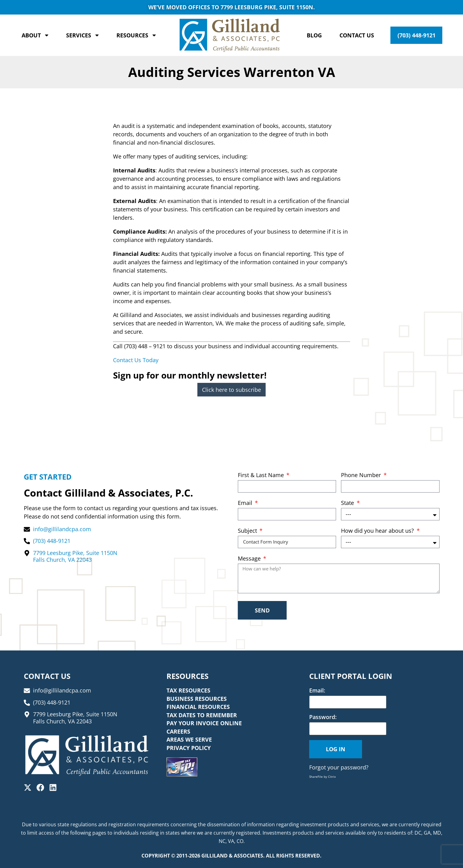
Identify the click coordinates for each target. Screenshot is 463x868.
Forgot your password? (339, 767)
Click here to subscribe (232, 390)
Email (246, 503)
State (348, 503)
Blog (314, 35)
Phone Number (362, 475)
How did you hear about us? (378, 531)
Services (83, 35)
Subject (248, 531)
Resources (137, 35)
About (36, 35)
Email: (317, 690)
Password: (323, 717)
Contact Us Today (136, 360)
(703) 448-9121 (417, 35)
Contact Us (357, 35)
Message (250, 559)
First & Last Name (262, 475)
